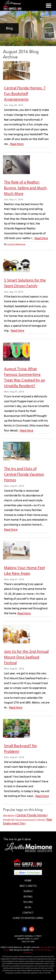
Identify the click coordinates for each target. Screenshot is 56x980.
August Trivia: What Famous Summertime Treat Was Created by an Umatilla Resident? (25, 377)
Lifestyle (41, 820)
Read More (17, 144)
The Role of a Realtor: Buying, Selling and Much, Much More (26, 188)
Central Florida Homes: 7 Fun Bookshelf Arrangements (25, 94)
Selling (28, 902)
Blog (28, 907)
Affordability (9, 816)
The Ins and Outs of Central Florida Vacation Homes (24, 474)
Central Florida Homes (32, 815)
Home (28, 881)
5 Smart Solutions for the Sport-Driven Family (25, 283)
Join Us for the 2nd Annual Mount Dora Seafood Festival (26, 657)
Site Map (44, 947)
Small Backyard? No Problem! (20, 749)
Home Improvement (26, 820)
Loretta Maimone (16, 244)
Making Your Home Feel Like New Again (24, 570)
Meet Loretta (28, 886)
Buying (28, 897)
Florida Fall (9, 820)
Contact (28, 913)
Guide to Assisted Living (28, 918)
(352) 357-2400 (28, 942)
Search (28, 891)
